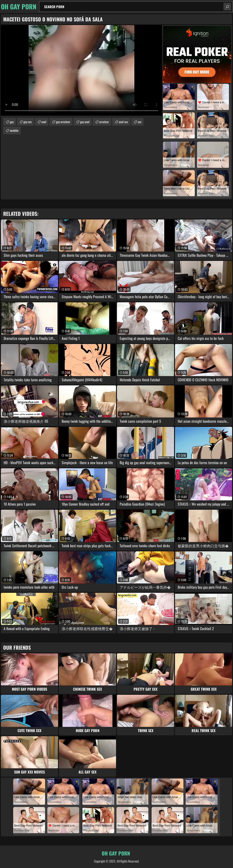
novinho (14, 130)
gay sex (28, 122)
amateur (104, 122)
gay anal (85, 122)
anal (44, 122)
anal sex (123, 122)
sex (139, 122)
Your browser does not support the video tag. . (81, 70)
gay (12, 122)
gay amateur (63, 122)
